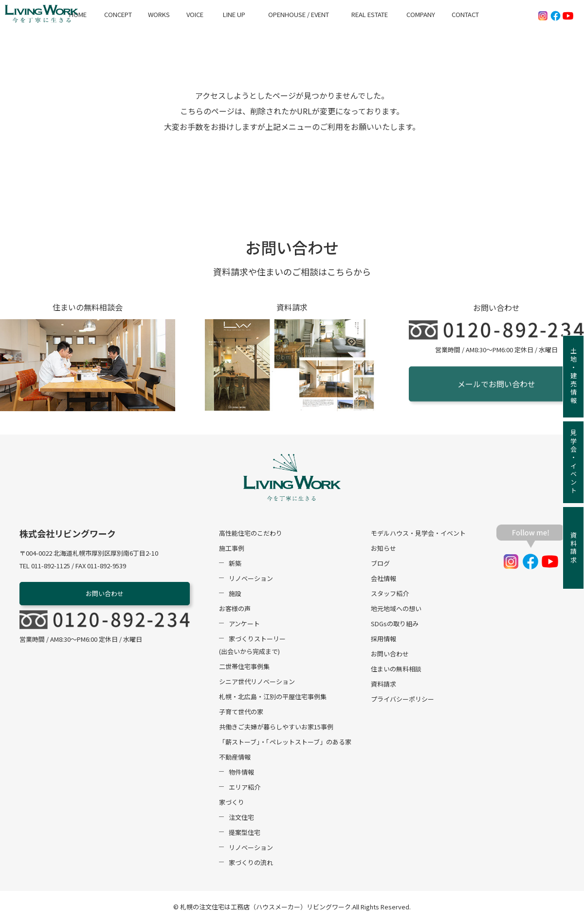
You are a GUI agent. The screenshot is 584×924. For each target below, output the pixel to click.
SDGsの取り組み (395, 625)
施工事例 (232, 549)
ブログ (380, 564)
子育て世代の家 (241, 713)
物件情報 (241, 773)
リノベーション (251, 579)
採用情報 (383, 640)
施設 (235, 594)
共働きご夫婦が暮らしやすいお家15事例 (276, 728)
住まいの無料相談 (396, 670)
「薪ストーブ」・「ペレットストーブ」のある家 (285, 743)
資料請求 (383, 685)
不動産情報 (235, 758)
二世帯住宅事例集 (244, 667)
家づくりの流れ (251, 863)
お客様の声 (235, 609)
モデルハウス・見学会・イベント (418, 534)
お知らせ (383, 549)
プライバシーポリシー (402, 700)
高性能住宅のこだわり (251, 534)
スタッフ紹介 (390, 594)
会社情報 (383, 579)
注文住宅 (241, 818)
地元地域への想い (396, 609)
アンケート (244, 625)
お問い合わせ (105, 594)
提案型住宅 (245, 833)
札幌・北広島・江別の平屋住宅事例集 (273, 698)
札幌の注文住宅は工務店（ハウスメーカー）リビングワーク (265, 908)
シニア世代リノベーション (257, 682)
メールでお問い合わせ (496, 386)
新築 (235, 564)
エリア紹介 (245, 788)
